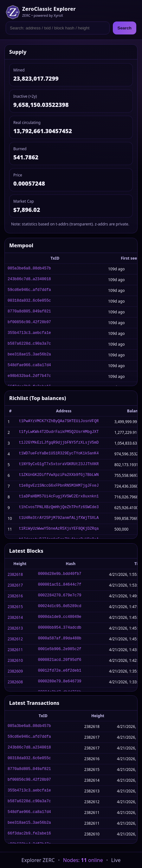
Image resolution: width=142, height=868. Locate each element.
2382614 (15, 617)
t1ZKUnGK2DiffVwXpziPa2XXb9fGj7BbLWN (59, 475)
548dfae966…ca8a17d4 (29, 366)
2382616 (15, 596)
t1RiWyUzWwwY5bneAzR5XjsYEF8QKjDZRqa (59, 529)
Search (125, 28)
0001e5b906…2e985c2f (60, 650)
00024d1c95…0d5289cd (60, 607)
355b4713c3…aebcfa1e (29, 333)
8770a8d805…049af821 (29, 312)
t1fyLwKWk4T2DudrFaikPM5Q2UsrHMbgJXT (59, 432)
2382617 (15, 585)
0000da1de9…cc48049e (60, 617)
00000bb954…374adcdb (60, 628)
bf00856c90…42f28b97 (29, 323)
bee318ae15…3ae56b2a (29, 355)
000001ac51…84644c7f (60, 585)
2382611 (15, 650)
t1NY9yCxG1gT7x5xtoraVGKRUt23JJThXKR (59, 465)
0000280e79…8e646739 (60, 682)
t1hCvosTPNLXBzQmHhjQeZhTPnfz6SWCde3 (59, 508)
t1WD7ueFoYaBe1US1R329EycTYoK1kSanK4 (59, 454)
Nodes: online (83, 860)
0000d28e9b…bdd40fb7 (60, 574)
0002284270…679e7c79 (60, 596)
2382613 (15, 628)
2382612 (15, 639)
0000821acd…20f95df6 (60, 660)
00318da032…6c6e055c (29, 301)
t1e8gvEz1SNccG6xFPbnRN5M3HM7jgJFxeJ (59, 486)
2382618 (15, 574)
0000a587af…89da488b (60, 639)
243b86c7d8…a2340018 (29, 280)
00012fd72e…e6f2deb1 (60, 671)
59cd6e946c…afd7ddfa (29, 290)
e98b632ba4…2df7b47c (29, 376)
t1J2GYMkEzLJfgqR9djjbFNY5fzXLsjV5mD (59, 443)
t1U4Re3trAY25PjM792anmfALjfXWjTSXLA (59, 518)
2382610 (15, 660)
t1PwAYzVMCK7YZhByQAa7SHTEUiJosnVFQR (59, 422)
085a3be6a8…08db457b (29, 269)
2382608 (15, 682)
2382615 (15, 607)
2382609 (15, 671)
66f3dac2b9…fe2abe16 (29, 834)
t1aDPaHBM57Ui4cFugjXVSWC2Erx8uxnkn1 (59, 497)
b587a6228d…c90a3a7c (29, 344)
